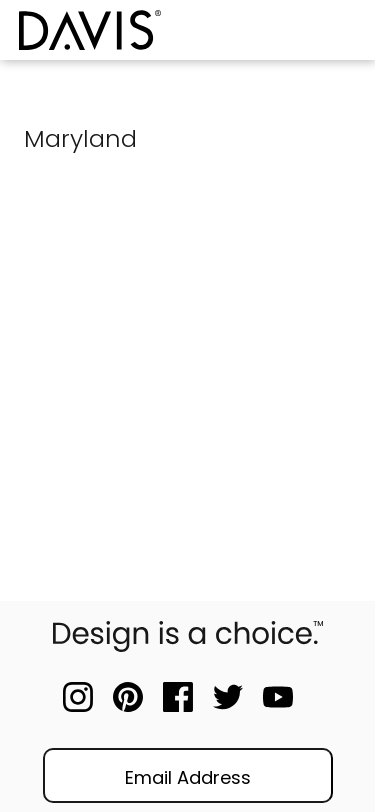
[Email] (188, 775)
